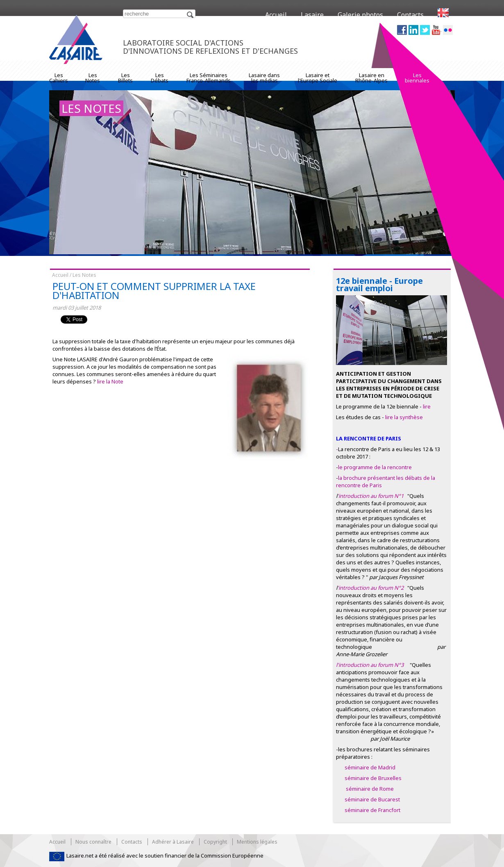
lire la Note (110, 381)
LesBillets (125, 78)
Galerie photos (360, 15)
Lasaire (312, 15)
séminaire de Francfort (372, 810)
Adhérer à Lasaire (173, 842)
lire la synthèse (404, 417)
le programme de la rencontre (375, 467)
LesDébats (160, 78)
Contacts (410, 15)
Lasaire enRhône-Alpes (371, 78)
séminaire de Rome (370, 789)
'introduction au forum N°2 (371, 588)
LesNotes (93, 78)
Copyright (215, 842)
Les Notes (84, 275)
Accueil (276, 15)
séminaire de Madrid (369, 767)
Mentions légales (257, 842)
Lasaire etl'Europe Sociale (318, 78)
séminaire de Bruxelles (373, 778)
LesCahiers (59, 78)
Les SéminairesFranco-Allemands (209, 78)
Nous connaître (93, 842)
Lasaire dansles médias (264, 78)
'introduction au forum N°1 (370, 496)
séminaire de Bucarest (372, 799)
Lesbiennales (417, 78)
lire (427, 406)
